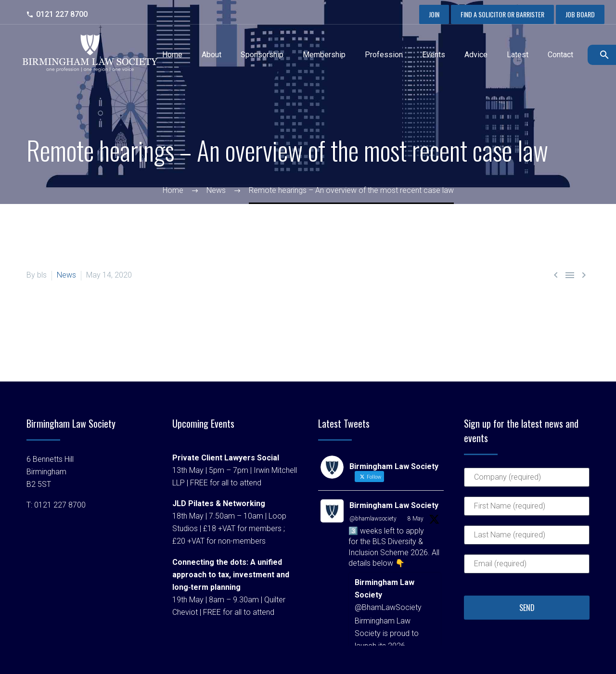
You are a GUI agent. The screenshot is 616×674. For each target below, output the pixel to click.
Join (434, 14)
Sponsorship (262, 55)
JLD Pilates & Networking (219, 503)
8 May (416, 519)
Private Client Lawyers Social (226, 458)
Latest (518, 55)
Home (172, 55)
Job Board (580, 14)
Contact (560, 55)
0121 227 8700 (62, 14)
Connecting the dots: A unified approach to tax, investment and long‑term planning (231, 575)
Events (434, 55)
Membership (324, 55)
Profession (384, 55)
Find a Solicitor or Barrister (502, 14)
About (212, 55)
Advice (476, 55)
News (66, 275)
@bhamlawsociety (373, 519)
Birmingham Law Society (394, 505)
